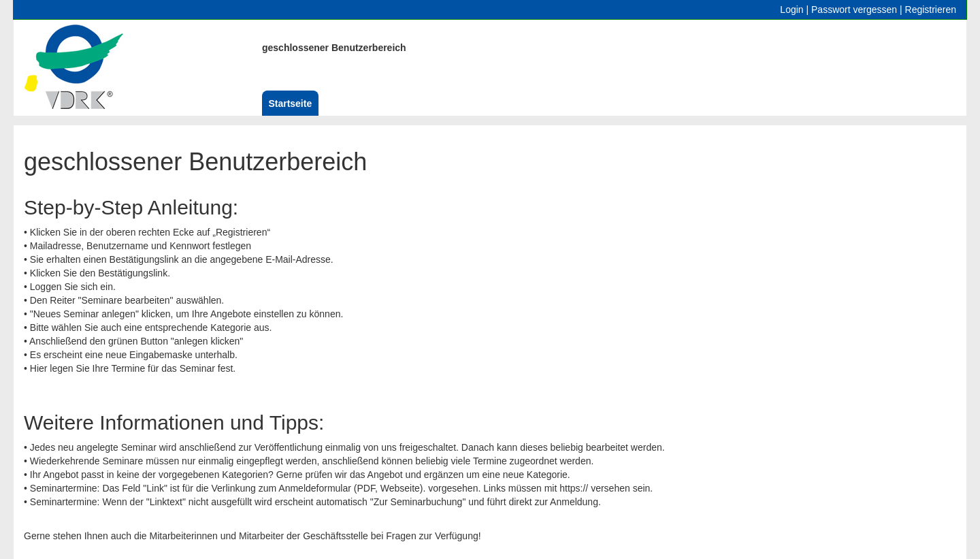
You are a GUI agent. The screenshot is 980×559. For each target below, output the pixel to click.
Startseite (290, 103)
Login (791, 10)
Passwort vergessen (854, 10)
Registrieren (931, 10)
